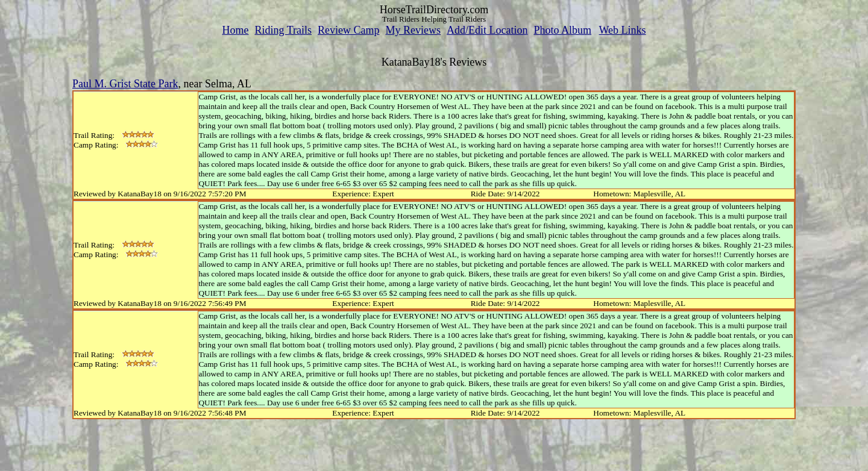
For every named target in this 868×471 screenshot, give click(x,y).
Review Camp (348, 30)
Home (235, 30)
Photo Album (562, 30)
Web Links (623, 30)
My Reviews (413, 30)
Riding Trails (283, 30)
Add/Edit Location (487, 30)
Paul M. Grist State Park (125, 84)
